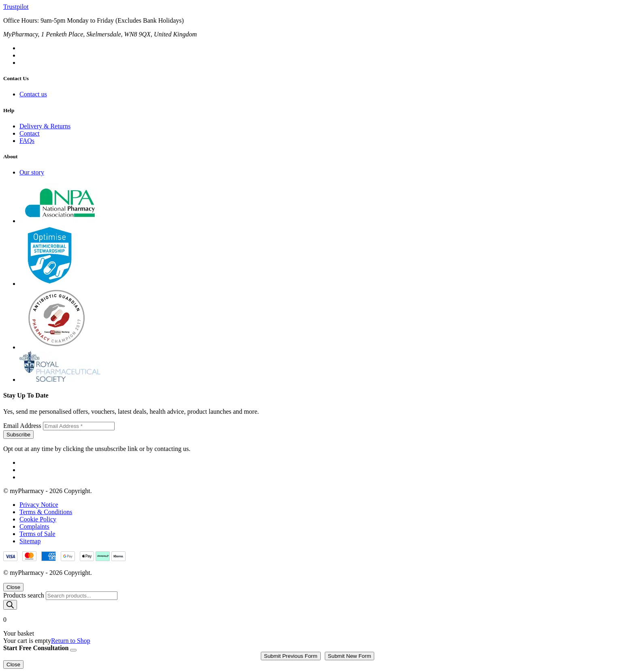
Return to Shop (71, 641)
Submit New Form (350, 656)
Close (13, 587)
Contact (30, 133)
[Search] (10, 605)
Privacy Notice (39, 505)
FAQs (27, 141)
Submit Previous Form (291, 656)
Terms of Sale (37, 534)
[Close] (73, 650)
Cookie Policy (38, 519)
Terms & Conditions (46, 512)
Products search (25, 595)
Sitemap (30, 541)
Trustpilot (16, 7)
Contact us (33, 94)
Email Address (23, 426)
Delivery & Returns (45, 126)
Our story (32, 172)
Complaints (34, 526)
